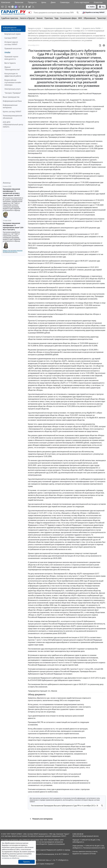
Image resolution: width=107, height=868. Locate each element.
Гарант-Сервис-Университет (44, 864)
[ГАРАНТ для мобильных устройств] (6, 7)
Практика (49, 18)
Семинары (65, 2)
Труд (56, 18)
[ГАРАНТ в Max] (16, 7)
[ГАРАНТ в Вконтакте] (9, 7)
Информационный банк (12, 101)
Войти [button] (91, 7)
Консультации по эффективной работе (13, 75)
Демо (53, 2)
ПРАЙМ (7, 53)
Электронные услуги (12, 89)
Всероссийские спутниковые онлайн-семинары (13, 82)
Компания (6, 2)
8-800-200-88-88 (78, 834)
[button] (94, 13)
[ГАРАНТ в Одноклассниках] (26, 7)
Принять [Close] (27, 862)
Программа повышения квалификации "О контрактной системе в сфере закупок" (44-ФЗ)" (11, 192)
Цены (44, 2)
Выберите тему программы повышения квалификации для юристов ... (13, 251)
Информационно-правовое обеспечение (12, 29)
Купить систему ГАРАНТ (12, 112)
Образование (90, 18)
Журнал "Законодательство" (12, 68)
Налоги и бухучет (27, 18)
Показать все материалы (41, 819)
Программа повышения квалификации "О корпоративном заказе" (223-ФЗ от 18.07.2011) (13, 226)
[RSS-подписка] (33, 7)
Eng (102, 7)
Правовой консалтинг (13, 48)
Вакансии (19, 2)
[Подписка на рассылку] (2, 7)
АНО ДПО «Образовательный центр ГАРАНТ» (13, 124)
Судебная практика (10, 18)
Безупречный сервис (13, 34)
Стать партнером (82, 2)
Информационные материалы (10, 106)
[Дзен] (13, 7)
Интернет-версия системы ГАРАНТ (11, 43)
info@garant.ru (63, 860)
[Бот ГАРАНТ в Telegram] (23, 7)
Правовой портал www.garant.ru (11, 58)
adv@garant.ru (78, 848)
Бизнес (40, 18)
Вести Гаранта (10, 63)
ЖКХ (80, 18)
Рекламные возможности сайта (94, 848)
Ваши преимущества (11, 97)
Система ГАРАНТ (11, 38)
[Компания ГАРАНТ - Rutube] (30, 7)
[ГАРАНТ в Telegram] (19, 7)
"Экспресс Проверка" (13, 93)
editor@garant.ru (78, 842)
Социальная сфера (68, 18)
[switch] (30, 13)
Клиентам (98, 2)
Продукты (32, 2)
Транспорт (102, 18)
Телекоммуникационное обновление (12, 117)
